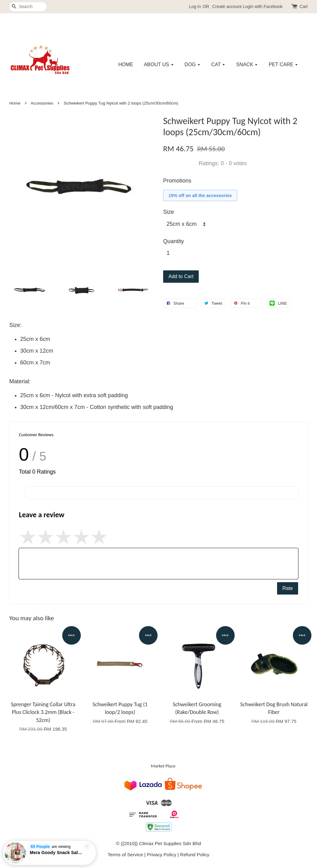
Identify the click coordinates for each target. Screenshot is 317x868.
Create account (227, 6)
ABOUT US (159, 64)
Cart (304, 6)
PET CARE (283, 64)
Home (15, 103)
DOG (193, 64)
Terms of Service (125, 855)
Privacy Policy (161, 855)
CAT (218, 64)
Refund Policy (195, 855)
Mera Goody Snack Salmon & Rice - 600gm (57, 856)
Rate (288, 588)
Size (169, 212)
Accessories (42, 103)
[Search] (28, 7)
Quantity (174, 241)
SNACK (247, 64)
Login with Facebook (263, 6)
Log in (195, 6)
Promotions (177, 181)
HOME (126, 64)
